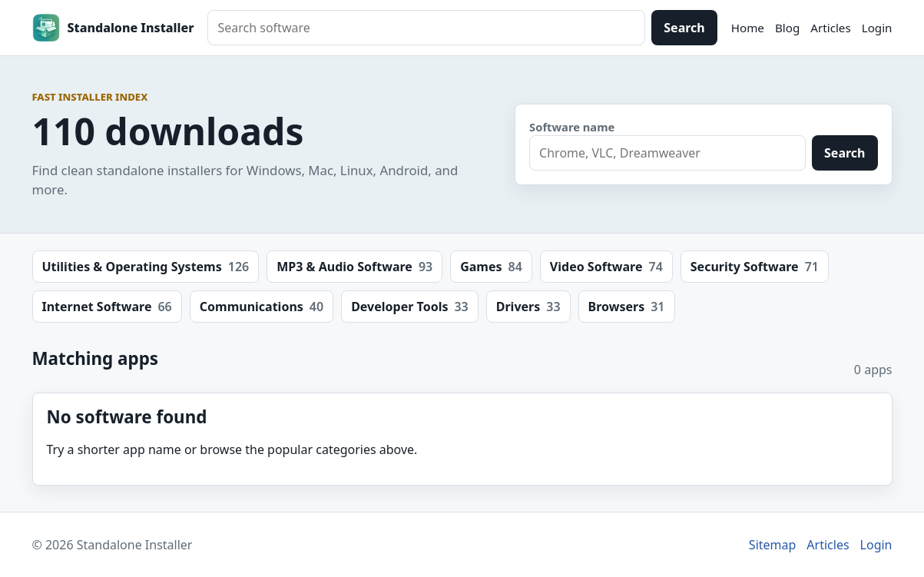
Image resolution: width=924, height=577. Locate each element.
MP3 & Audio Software (354, 267)
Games (491, 267)
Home (748, 28)
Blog (787, 28)
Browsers (627, 307)
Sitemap (773, 545)
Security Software (755, 267)
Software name (572, 127)
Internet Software (107, 307)
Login (877, 28)
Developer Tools (410, 307)
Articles (830, 28)
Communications (262, 307)
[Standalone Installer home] (113, 28)
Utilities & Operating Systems (146, 267)
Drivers (528, 307)
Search (684, 28)
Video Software (606, 267)
